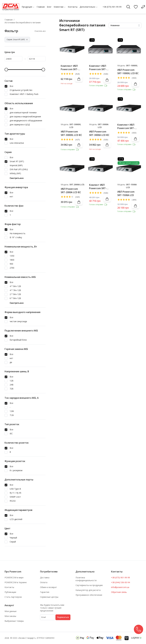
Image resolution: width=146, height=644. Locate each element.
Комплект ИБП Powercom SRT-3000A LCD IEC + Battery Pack (69, 68)
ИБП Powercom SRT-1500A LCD (126, 193)
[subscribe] (47, 617)
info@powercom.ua (120, 587)
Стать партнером (13, 597)
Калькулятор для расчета (88, 590)
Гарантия (45, 592)
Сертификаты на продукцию (89, 585)
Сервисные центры (49, 597)
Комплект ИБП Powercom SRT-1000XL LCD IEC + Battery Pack (98, 68)
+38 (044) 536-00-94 (120, 582)
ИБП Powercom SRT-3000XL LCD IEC (71, 133)
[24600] (13, 59)
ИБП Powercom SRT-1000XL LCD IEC (128, 72)
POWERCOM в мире (14, 577)
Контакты (9, 587)
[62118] (37, 59)
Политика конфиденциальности (86, 579)
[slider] (6, 70)
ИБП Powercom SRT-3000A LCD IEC (99, 133)
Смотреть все (17, 178)
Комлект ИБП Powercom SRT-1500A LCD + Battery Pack (98, 187)
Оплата (44, 582)
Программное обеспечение (89, 595)
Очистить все (40, 31)
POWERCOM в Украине (16, 582)
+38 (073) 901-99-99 (112, 7)
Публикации (10, 592)
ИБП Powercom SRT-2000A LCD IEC (71, 191)
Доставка (45, 577)
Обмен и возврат (48, 587)
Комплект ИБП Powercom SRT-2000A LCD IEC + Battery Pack (126, 126)
